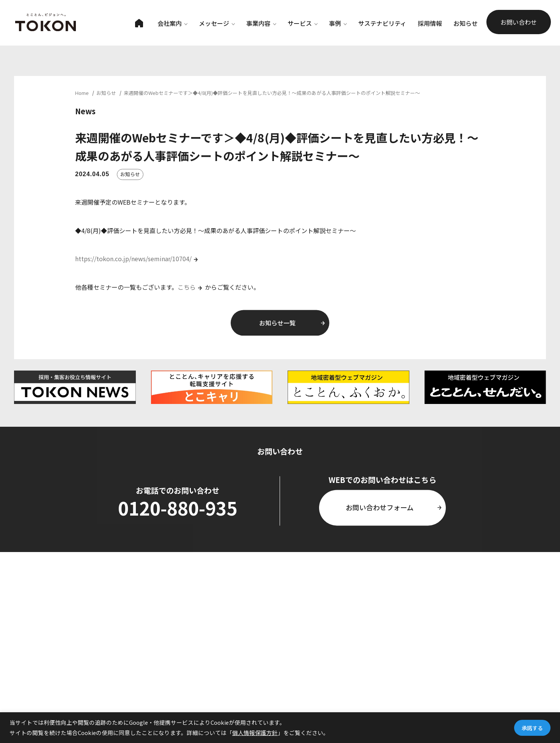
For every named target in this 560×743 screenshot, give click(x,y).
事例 (338, 23)
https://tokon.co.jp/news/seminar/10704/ (133, 259)
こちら (187, 287)
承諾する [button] (532, 728)
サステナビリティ (382, 23)
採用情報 (430, 23)
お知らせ (466, 23)
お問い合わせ (519, 22)
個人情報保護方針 (255, 733)
